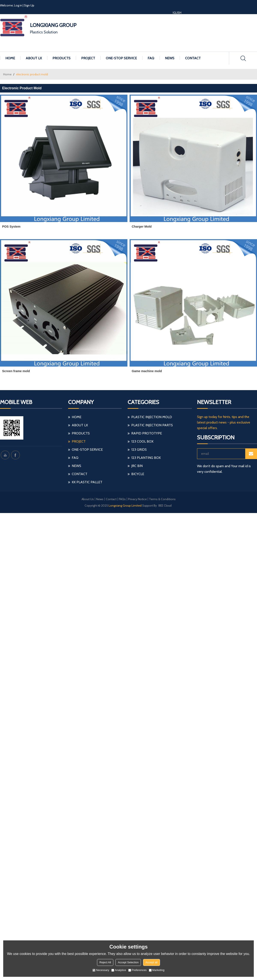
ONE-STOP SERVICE (121, 58)
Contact (111, 499)
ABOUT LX (34, 58)
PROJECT (88, 58)
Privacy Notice (137, 499)
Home (7, 74)
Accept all (151, 962)
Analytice (119, 970)
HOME (10, 58)
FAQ (151, 58)
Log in (18, 5)
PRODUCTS (61, 58)
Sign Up (29, 5)
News (100, 499)
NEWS (170, 58)
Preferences (137, 970)
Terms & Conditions (162, 499)
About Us (88, 499)
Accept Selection (128, 962)
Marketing (157, 970)
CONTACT (193, 58)
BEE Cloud (165, 506)
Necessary (101, 970)
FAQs (122, 499)
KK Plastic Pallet (87, 482)
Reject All (105, 962)
